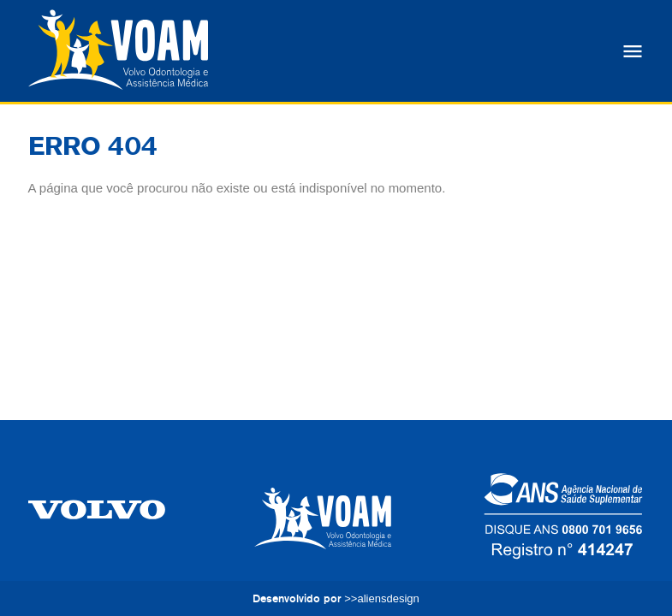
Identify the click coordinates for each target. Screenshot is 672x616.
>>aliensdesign (381, 598)
